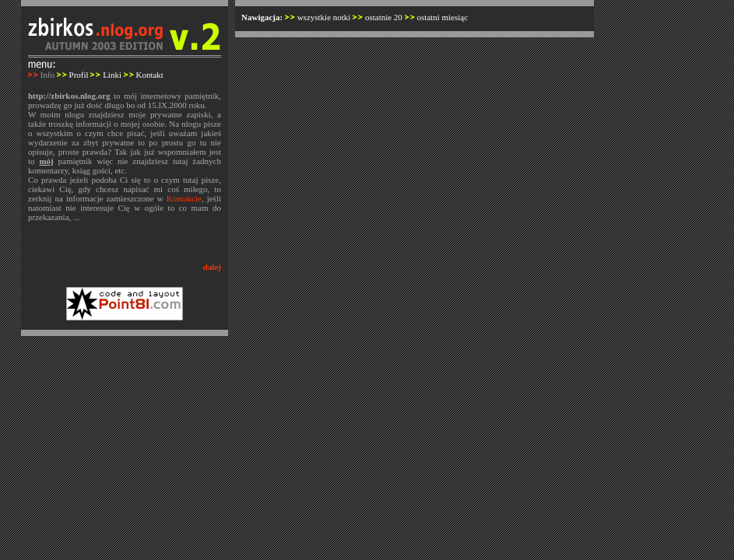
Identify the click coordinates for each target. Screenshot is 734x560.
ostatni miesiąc (442, 17)
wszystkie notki (324, 17)
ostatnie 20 (384, 17)
